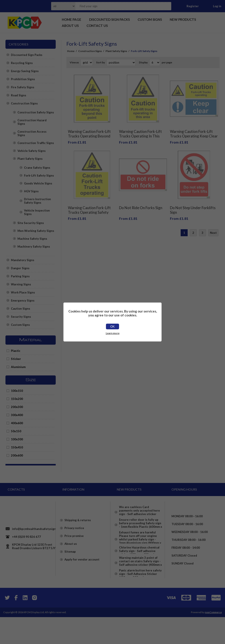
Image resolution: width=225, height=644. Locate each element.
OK (112, 326)
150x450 (17, 447)
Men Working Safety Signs (36, 231)
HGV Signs (31, 191)
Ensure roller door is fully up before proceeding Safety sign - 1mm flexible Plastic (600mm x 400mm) (141, 529)
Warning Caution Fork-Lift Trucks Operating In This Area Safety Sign (140, 133)
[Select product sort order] (121, 62)
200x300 (17, 407)
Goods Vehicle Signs (38, 183)
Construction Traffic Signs (36, 143)
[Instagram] (34, 625)
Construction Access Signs (32, 133)
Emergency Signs (23, 300)
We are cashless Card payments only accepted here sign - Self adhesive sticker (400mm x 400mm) (139, 511)
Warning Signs (21, 284)
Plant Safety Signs (30, 159)
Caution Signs (21, 309)
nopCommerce (213, 639)
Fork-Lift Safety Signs (39, 175)
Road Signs (19, 95)
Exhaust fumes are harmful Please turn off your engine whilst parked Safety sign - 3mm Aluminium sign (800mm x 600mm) (140, 549)
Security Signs (21, 317)
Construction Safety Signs (36, 112)
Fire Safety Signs (23, 87)
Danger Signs (20, 268)
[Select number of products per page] (155, 62)
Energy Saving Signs (25, 71)
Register (193, 6)
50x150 (16, 431)
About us (71, 559)
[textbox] (118, 6)
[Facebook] (16, 625)
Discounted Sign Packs (27, 55)
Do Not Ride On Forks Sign (141, 201)
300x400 (17, 415)
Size (31, 380)
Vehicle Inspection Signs (37, 212)
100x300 (17, 439)
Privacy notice (74, 543)
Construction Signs (24, 103)
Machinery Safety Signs (34, 246)
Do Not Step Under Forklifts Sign (193, 203)
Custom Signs (20, 325)
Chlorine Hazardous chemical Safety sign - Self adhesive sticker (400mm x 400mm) (139, 568)
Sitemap (70, 567)
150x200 (17, 399)
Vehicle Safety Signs (32, 151)
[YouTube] (25, 625)
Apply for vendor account (82, 575)
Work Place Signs (23, 292)
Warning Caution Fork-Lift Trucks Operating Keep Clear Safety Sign (194, 133)
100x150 (17, 391)
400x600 (17, 423)
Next (213, 226)
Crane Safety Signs (37, 168)
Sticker (16, 359)
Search (167, 6)
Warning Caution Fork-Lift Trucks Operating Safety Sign (89, 206)
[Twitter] (7, 625)
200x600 (17, 455)
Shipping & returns (78, 535)
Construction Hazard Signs (32, 122)
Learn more (113, 333)
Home (71, 51)
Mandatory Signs (23, 260)
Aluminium (18, 367)
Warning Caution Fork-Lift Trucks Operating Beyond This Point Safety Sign (89, 133)
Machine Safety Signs (32, 239)
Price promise (74, 551)
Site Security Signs (31, 223)
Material (31, 340)
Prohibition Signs (23, 79)
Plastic (16, 351)
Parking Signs (20, 276)
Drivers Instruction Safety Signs (37, 201)
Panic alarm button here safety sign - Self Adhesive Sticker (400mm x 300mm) (140, 601)
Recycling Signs (22, 63)
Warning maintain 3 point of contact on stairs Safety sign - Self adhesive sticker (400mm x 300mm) (140, 584)
